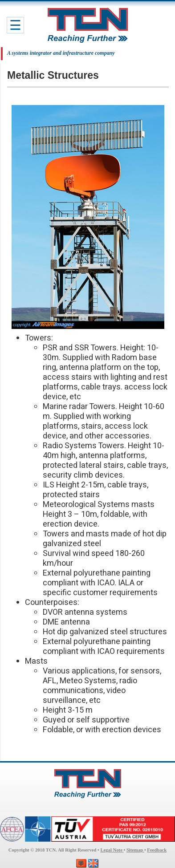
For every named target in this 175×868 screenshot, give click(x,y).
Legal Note (112, 850)
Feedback (157, 850)
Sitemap (135, 850)
